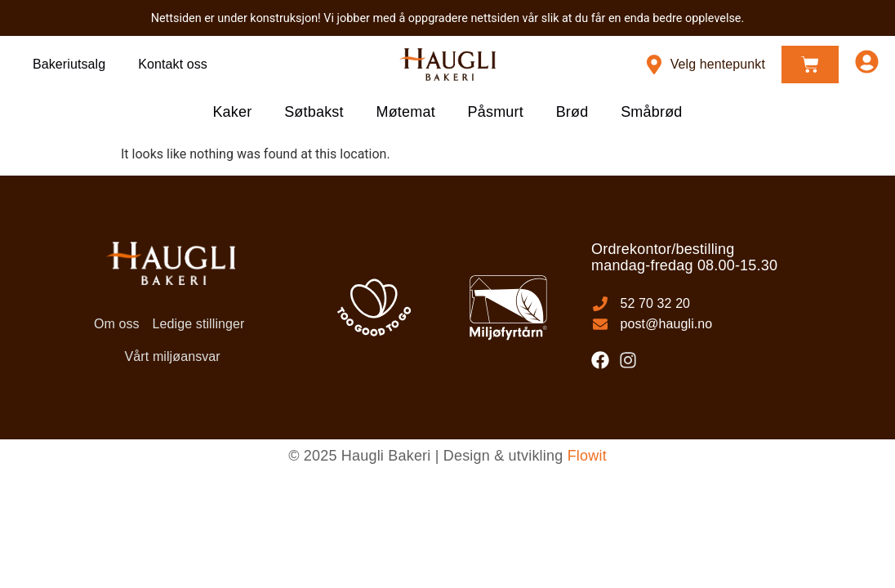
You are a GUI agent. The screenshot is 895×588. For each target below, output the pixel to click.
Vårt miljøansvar (173, 356)
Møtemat (405, 112)
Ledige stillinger (199, 324)
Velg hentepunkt (718, 64)
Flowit (587, 455)
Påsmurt (496, 112)
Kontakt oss (173, 64)
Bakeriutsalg (69, 64)
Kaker (232, 112)
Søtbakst (314, 112)
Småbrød (652, 112)
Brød (572, 112)
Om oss (117, 324)
